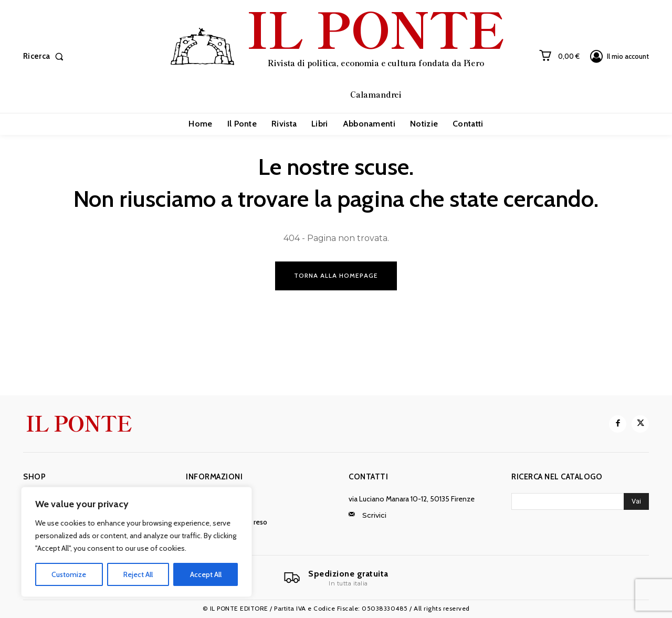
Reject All (138, 574)
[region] (136, 542)
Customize (69, 574)
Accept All (206, 574)
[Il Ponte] (336, 578)
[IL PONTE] (338, 55)
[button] (45, 56)
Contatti (368, 477)
